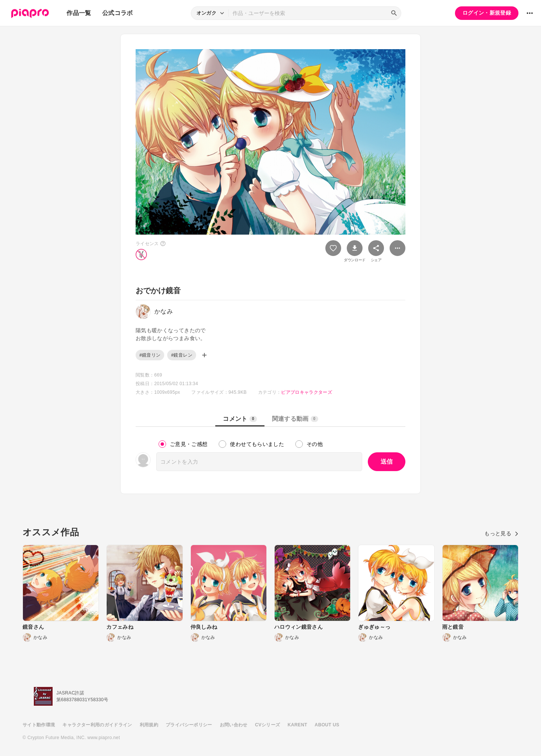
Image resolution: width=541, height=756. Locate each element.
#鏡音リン (150, 355)
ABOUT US (327, 725)
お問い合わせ (234, 725)
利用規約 (149, 725)
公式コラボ (118, 13)
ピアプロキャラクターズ (307, 392)
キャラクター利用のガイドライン (97, 725)
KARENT (298, 725)
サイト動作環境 (39, 725)
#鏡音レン (181, 355)
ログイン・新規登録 (487, 13)
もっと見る (501, 533)
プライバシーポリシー (189, 725)
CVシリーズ (268, 725)
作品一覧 (79, 13)
